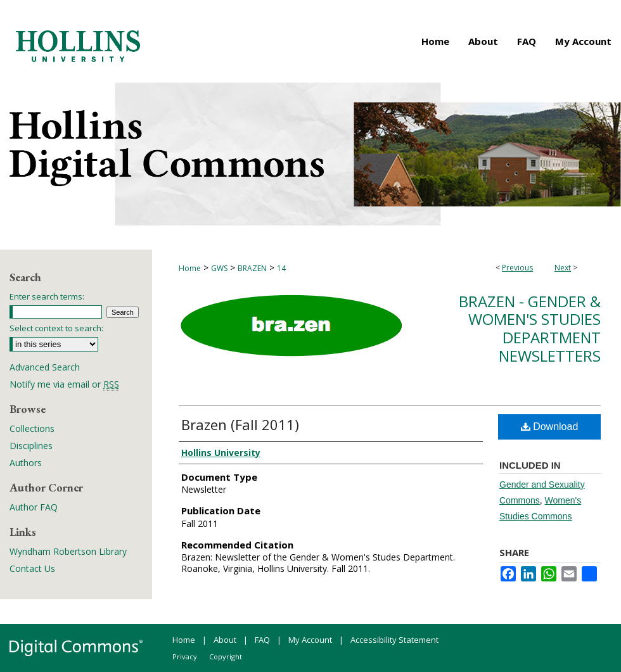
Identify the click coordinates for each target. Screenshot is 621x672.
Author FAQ (34, 507)
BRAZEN (252, 268)
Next (563, 268)
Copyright (226, 656)
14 (281, 268)
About (225, 640)
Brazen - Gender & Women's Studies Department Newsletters (530, 328)
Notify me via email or (64, 384)
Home (190, 268)
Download (550, 427)
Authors (26, 463)
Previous (517, 268)
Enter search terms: (47, 296)
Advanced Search (45, 367)
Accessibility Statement (394, 640)
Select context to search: (56, 328)
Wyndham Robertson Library (68, 551)
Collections (32, 428)
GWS (219, 268)
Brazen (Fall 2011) (240, 424)
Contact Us (32, 568)
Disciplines (31, 446)
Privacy (185, 656)
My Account (310, 640)
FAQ (262, 640)
